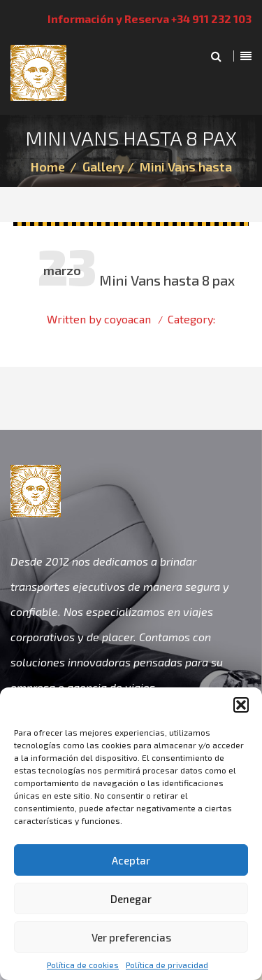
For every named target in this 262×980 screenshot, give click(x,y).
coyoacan (128, 319)
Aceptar (131, 860)
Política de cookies (83, 965)
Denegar (131, 899)
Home (48, 167)
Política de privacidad (167, 965)
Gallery (103, 167)
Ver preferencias (131, 937)
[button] (241, 705)
